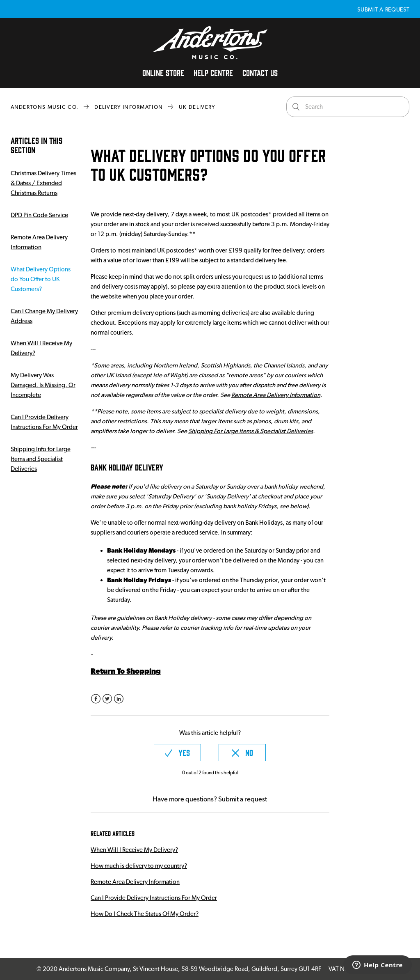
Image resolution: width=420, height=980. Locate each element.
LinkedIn (119, 699)
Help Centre (213, 72)
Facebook (96, 699)
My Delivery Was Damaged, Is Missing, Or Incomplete (43, 385)
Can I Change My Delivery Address (44, 316)
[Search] (348, 107)
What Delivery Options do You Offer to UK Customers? (41, 279)
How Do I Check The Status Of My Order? (145, 914)
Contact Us (260, 72)
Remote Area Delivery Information (39, 242)
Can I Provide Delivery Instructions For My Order (44, 422)
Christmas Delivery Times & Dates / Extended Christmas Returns (43, 183)
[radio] (177, 753)
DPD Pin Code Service (39, 215)
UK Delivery (197, 107)
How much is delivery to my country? (139, 866)
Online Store (163, 72)
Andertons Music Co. (45, 107)
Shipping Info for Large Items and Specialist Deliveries (41, 459)
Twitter (107, 699)
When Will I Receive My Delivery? (41, 348)
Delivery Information (129, 107)
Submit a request (383, 9)
